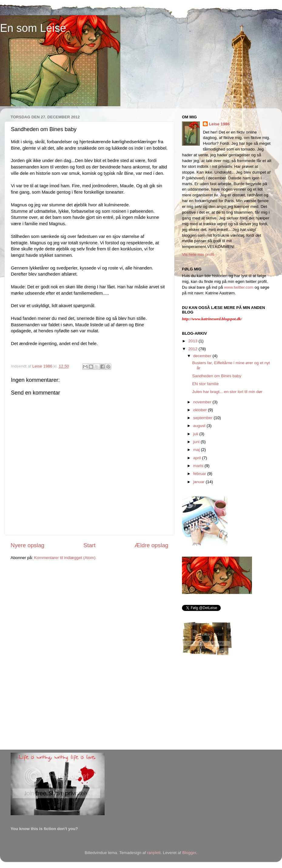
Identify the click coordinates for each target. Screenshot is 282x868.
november (203, 402)
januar (199, 482)
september (203, 418)
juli (196, 434)
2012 (193, 349)
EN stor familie (206, 384)
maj (197, 450)
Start (89, 545)
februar (200, 474)
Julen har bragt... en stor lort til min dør (227, 392)
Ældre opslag (151, 545)
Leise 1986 (219, 124)
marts (199, 466)
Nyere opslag (27, 545)
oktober (201, 410)
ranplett (154, 853)
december (203, 356)
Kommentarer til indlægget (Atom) (65, 558)
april (198, 458)
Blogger (189, 853)
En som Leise (33, 28)
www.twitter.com (239, 287)
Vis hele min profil (198, 254)
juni (197, 442)
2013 (193, 341)
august (200, 426)
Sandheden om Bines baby (217, 376)
